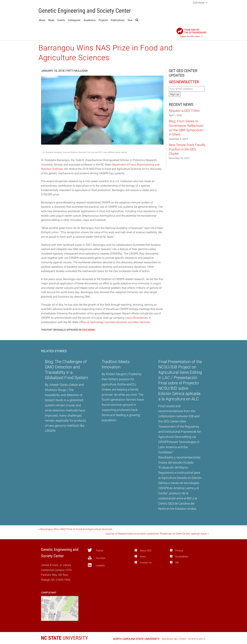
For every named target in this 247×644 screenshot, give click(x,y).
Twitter (95, 550)
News (51, 20)
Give (130, 20)
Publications (118, 20)
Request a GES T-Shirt (184, 111)
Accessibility (182, 557)
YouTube (96, 558)
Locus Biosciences (137, 318)
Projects (103, 20)
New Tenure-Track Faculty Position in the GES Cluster (187, 149)
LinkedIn (96, 565)
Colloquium (74, 20)
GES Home (201, 2)
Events (61, 20)
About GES (146, 551)
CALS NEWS (88, 330)
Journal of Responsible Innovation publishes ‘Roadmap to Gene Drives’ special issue (156, 534)
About (42, 20)
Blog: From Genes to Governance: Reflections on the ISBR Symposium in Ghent (186, 128)
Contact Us (146, 563)
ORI (177, 563)
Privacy (179, 551)
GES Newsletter (184, 82)
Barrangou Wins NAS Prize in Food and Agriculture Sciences (76, 529)
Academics (90, 20)
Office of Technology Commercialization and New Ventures (114, 322)
